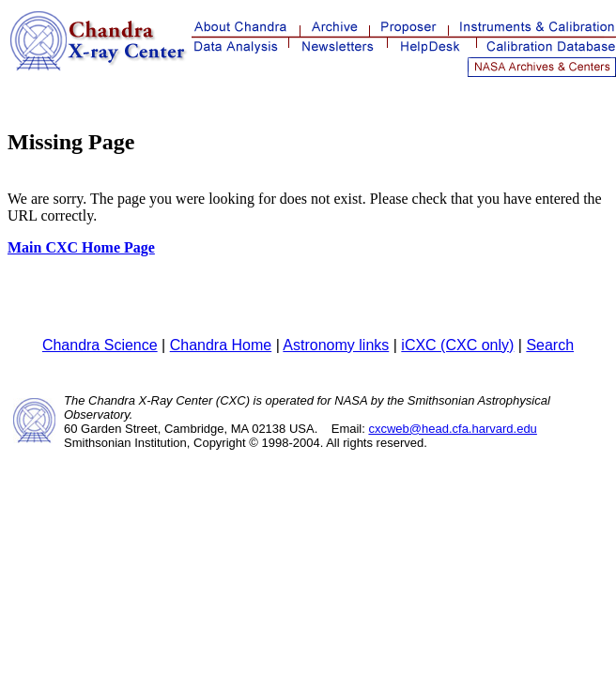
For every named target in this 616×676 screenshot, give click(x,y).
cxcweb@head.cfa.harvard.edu (452, 429)
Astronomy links (336, 345)
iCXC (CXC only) (457, 345)
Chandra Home (221, 345)
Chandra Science (100, 345)
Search (550, 345)
